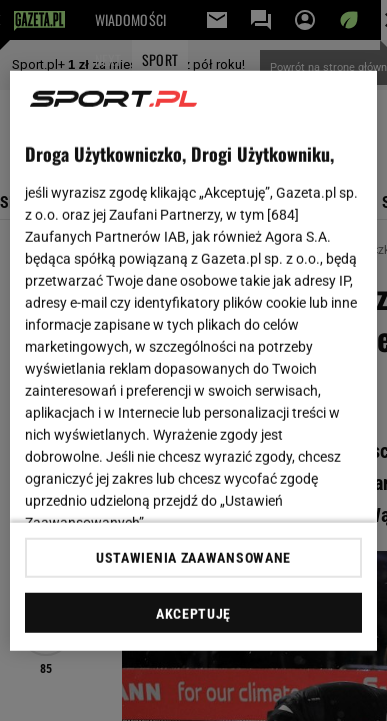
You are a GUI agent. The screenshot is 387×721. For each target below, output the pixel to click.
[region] (194, 360)
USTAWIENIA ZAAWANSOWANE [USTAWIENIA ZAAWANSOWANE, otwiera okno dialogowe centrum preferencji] (193, 558)
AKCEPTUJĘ (193, 614)
